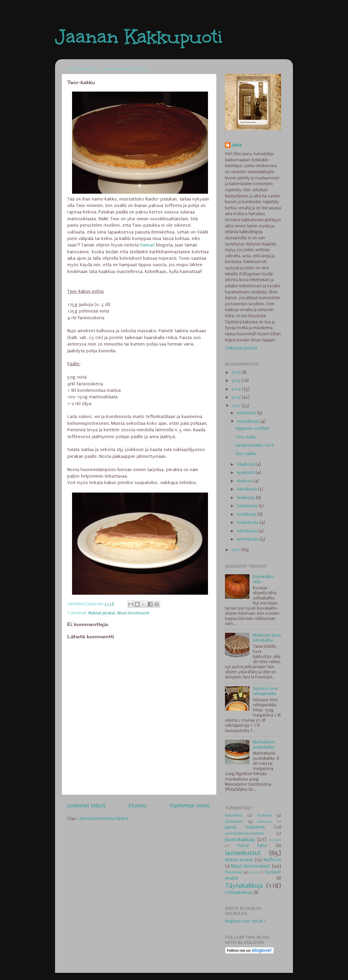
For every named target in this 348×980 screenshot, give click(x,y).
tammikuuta (248, 539)
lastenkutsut (243, 853)
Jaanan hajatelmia (245, 827)
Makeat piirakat (102, 613)
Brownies (265, 815)
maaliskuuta (248, 523)
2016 (237, 372)
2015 (237, 381)
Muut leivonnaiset (133, 613)
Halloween (265, 822)
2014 (237, 389)
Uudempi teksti (86, 806)
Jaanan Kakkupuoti (139, 37)
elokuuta (245, 481)
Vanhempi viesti (190, 806)
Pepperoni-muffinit (252, 429)
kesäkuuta (246, 498)
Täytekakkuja (244, 886)
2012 (237, 406)
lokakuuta (246, 464)
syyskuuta (246, 472)
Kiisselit (275, 840)
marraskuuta (249, 421)
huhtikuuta (247, 514)
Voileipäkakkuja (239, 893)
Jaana (237, 145)
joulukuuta (247, 413)
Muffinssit (272, 860)
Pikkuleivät (234, 872)
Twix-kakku (246, 437)
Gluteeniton (234, 822)
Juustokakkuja (240, 840)
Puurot (254, 872)
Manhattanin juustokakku (264, 745)
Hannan (148, 245)
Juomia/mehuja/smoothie (245, 833)
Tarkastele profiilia (241, 348)
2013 (237, 397)
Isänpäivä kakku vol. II (255, 445)
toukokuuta (248, 506)
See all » (258, 921)
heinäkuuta (247, 489)
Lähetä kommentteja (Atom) (103, 819)
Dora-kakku (246, 454)
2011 (236, 550)
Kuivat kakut (253, 846)
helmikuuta (248, 531)
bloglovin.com (238, 921)
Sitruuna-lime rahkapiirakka (265, 691)
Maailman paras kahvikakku (267, 638)
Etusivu (137, 806)
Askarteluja (234, 815)
